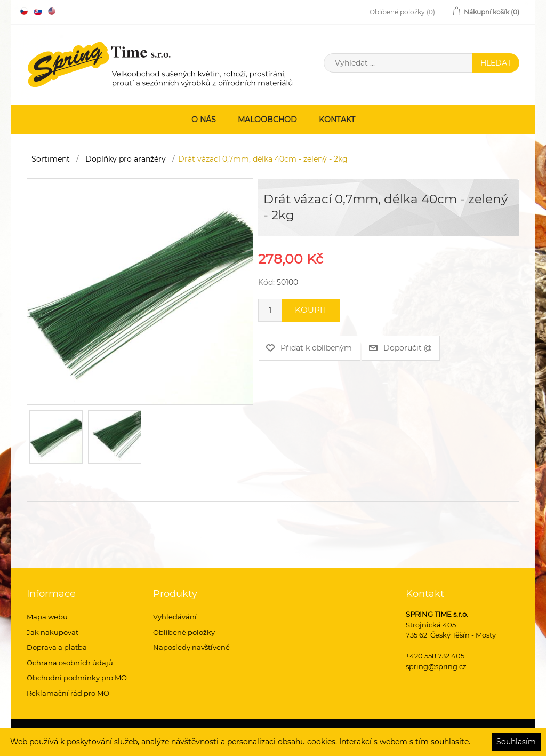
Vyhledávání (175, 617)
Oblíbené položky (184, 632)
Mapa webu (47, 617)
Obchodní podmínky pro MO (77, 678)
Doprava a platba (57, 647)
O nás (204, 120)
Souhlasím (516, 742)
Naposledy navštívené (191, 647)
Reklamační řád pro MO (68, 693)
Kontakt (337, 120)
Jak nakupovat (53, 632)
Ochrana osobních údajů (70, 663)
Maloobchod (267, 120)
